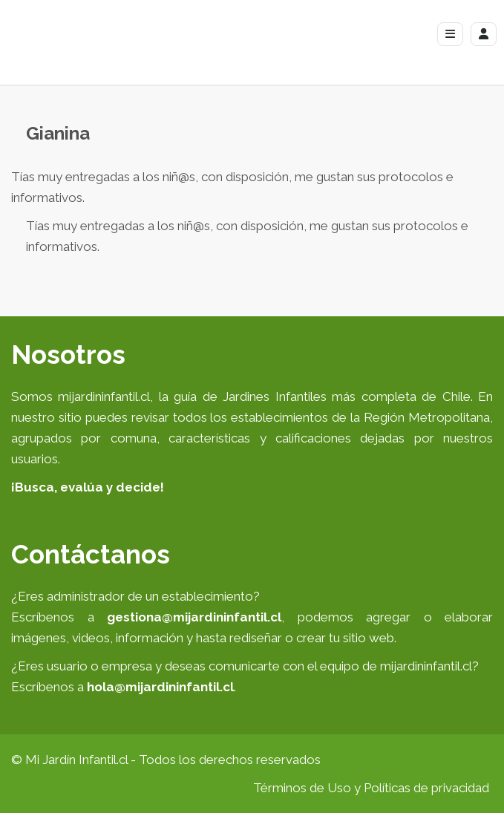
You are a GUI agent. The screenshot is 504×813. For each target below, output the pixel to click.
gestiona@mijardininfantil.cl (194, 617)
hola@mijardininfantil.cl (160, 687)
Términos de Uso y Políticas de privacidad (371, 788)
